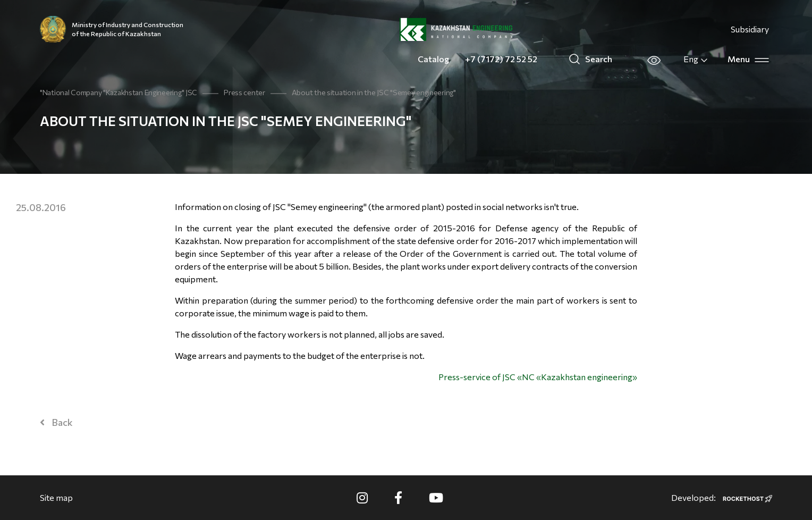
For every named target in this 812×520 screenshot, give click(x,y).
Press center (244, 92)
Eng (696, 59)
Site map (56, 497)
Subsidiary (750, 29)
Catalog (433, 59)
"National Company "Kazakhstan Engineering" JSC (119, 92)
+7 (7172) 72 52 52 (501, 59)
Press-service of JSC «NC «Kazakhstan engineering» (538, 377)
